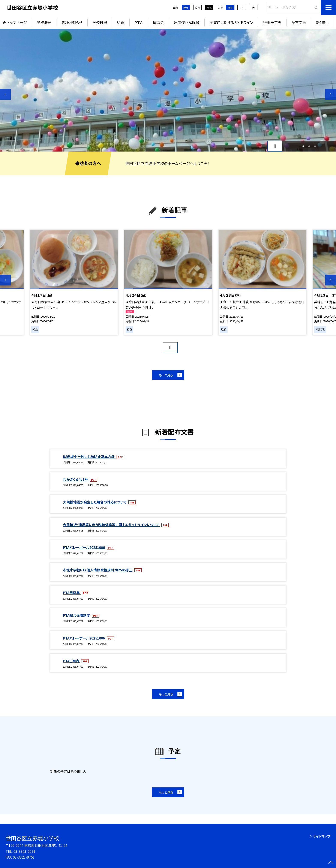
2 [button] (309, 146)
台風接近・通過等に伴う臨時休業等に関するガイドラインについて (112, 525)
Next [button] (331, 94)
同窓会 (158, 22)
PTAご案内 (72, 661)
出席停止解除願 (187, 22)
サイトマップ (322, 836)
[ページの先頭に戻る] (331, 863)
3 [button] (315, 146)
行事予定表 (272, 22)
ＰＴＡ (139, 22)
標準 (230, 8)
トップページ (17, 22)
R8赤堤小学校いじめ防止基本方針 (89, 457)
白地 (198, 8)
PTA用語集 (72, 593)
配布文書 (299, 22)
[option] (168, 90)
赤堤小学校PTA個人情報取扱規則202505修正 (98, 570)
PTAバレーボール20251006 (84, 547)
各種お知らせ (72, 22)
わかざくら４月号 (76, 479)
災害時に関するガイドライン (231, 22)
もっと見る (166, 375)
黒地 (209, 8)
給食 (121, 22)
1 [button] (304, 146)
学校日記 (100, 22)
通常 (186, 8)
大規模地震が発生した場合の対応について (95, 502)
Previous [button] (5, 94)
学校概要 (44, 22)
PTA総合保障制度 (77, 615)
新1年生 (322, 22)
